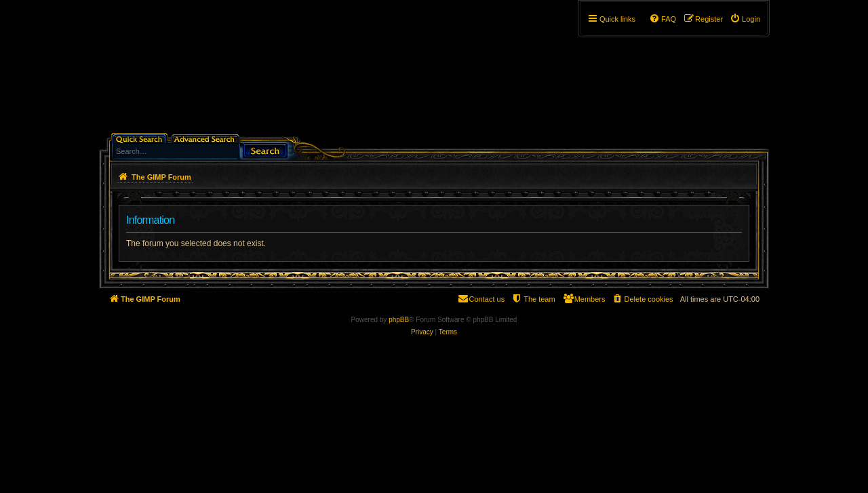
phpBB (399, 320)
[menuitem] (745, 19)
